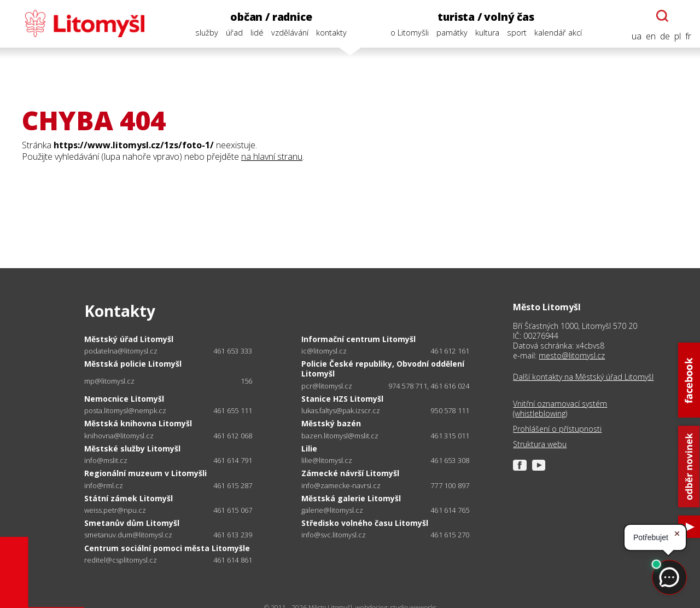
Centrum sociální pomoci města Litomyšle (167, 548)
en (651, 36)
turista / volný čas (486, 17)
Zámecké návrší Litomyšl (350, 473)
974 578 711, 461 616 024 (429, 386)
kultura (487, 33)
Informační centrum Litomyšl (358, 339)
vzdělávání (290, 33)
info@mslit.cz (106, 461)
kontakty (331, 33)
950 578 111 (450, 410)
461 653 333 (233, 351)
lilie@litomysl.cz (327, 461)
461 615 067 (233, 510)
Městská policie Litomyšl (133, 364)
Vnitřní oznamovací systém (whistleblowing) (560, 409)
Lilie (309, 448)
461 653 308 (450, 460)
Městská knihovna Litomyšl (138, 423)
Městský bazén (331, 423)
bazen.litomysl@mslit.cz (340, 436)
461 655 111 (233, 410)
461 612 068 (233, 436)
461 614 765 (450, 510)
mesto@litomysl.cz (572, 355)
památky (452, 33)
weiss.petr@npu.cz (115, 510)
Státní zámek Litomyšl (129, 498)
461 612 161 (450, 351)
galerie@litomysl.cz (332, 510)
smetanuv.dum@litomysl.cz (128, 535)
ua (637, 36)
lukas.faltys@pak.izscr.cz (341, 411)
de (665, 36)
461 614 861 (233, 560)
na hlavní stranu (272, 157)
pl (678, 36)
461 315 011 (450, 436)
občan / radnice (271, 17)
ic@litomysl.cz (324, 351)
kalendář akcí (558, 33)
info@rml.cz (104, 486)
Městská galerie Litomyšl (351, 498)
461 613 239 (233, 535)
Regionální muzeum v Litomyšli (145, 473)
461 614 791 (233, 460)
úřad (234, 33)
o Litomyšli (410, 33)
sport (517, 33)
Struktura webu (540, 444)
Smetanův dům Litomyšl (132, 523)
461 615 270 (450, 535)
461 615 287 (233, 485)
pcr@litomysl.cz (327, 386)
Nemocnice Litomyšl (124, 399)
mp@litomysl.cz (109, 381)
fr (688, 36)
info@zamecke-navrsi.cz (341, 486)
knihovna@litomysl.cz (119, 436)
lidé (257, 33)
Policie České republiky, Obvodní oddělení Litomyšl (383, 369)
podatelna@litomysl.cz (121, 351)
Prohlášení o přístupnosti (557, 429)
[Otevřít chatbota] (662, 16)
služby (207, 33)
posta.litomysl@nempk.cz (125, 411)
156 (247, 381)
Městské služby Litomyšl (132, 448)
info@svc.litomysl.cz (334, 535)
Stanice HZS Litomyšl (342, 399)
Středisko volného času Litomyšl (365, 523)
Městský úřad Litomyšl (129, 339)
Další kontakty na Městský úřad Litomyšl (583, 377)
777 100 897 (450, 485)
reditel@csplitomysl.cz (121, 560)
